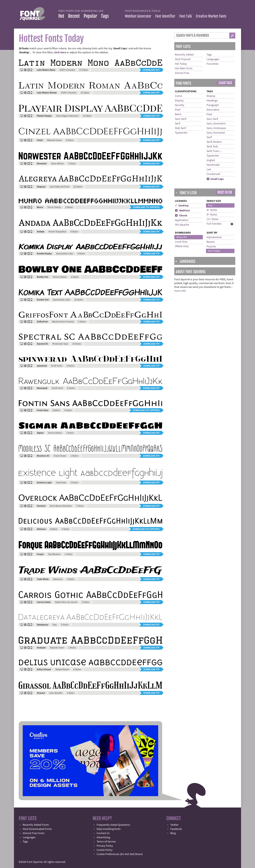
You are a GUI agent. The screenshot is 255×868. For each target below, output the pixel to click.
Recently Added (184, 55)
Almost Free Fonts (34, 833)
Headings (212, 101)
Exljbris (56, 410)
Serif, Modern (214, 142)
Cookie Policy (105, 850)
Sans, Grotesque (216, 128)
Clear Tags (225, 83)
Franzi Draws (60, 456)
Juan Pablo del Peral (59, 187)
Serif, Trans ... (214, 151)
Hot (61, 16)
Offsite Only (182, 246)
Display (179, 101)
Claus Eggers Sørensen (67, 116)
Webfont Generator (138, 16)
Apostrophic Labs (64, 254)
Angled (211, 160)
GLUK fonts (57, 366)
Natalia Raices (62, 669)
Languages (213, 59)
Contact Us (103, 833)
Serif (178, 124)
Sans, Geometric (216, 124)
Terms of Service (106, 842)
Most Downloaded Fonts (37, 829)
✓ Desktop (182, 206)
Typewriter (181, 133)
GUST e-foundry (67, 70)
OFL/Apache (182, 225)
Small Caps (215, 179)
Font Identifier (165, 16)
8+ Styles (212, 215)
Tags (105, 16)
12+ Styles (213, 219)
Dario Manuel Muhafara (61, 506)
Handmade (213, 165)
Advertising (103, 837)
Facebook (176, 829)
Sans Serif (181, 119)
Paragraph (213, 105)
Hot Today (181, 64)
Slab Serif (180, 128)
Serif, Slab (212, 147)
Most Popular (183, 59)
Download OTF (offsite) (146, 410)
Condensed (213, 174)
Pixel (178, 110)
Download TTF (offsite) (146, 207)
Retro (178, 114)
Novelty (180, 105)
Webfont (182, 211)
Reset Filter (225, 192)
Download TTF (152, 116)
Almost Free (182, 73)
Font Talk (186, 16)
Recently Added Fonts (36, 825)
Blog (173, 833)
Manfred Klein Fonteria (63, 322)
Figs (55, 625)
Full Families (214, 224)
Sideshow (58, 579)
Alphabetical (214, 237)
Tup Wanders (54, 554)
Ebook (181, 216)
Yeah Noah (61, 483)
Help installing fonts (109, 829)
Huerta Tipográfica (57, 232)
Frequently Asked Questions (113, 825)
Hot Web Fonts (184, 68)
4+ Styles (212, 210)
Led (209, 169)
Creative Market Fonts (211, 16)
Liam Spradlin (56, 693)
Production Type (60, 344)
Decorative (213, 110)
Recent (74, 16)
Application (182, 220)
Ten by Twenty (54, 207)
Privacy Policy (105, 846)
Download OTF (151, 70)
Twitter (174, 825)
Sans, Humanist (216, 133)
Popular (90, 16)
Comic (179, 96)
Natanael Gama (54, 140)
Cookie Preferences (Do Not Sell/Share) (120, 854)
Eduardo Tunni (57, 648)
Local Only (181, 242)
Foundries (213, 64)
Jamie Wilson (57, 164)
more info (180, 291)
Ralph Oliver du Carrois (66, 602)
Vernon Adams (60, 277)
